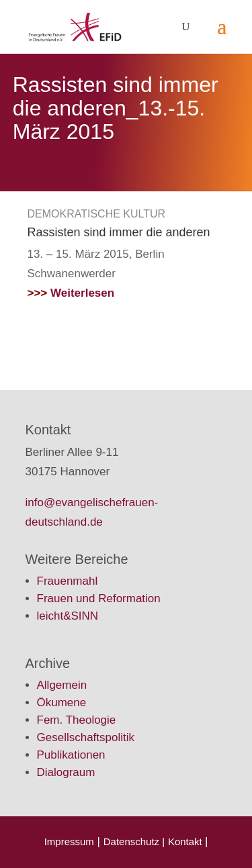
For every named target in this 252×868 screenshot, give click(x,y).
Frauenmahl (68, 581)
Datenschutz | (134, 841)
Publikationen (71, 755)
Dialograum (66, 772)
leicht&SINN (68, 616)
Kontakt (186, 841)
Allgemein (62, 685)
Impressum (69, 841)
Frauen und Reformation (99, 598)
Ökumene (62, 703)
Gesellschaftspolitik (86, 737)
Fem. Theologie (77, 720)
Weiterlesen (71, 293)
